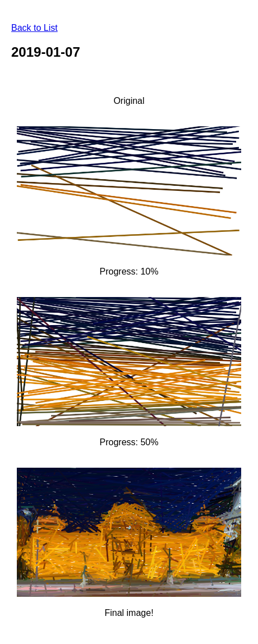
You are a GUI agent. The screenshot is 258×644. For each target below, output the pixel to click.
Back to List (34, 28)
